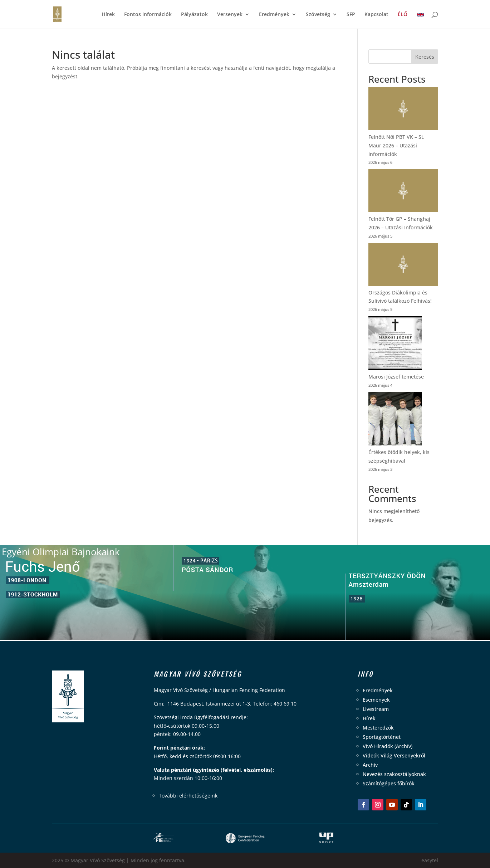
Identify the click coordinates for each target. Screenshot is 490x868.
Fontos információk (148, 15)
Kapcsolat (376, 15)
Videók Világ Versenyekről (394, 755)
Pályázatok (194, 15)
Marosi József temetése (396, 377)
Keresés (425, 57)
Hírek (108, 15)
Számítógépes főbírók (389, 783)
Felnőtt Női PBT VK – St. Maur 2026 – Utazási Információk (396, 145)
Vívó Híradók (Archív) (388, 746)
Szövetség (318, 15)
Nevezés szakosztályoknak (394, 774)
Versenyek (230, 15)
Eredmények (274, 15)
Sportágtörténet (382, 737)
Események (376, 700)
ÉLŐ (403, 15)
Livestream (376, 709)
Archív (370, 765)
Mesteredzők (378, 728)
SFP (351, 15)
